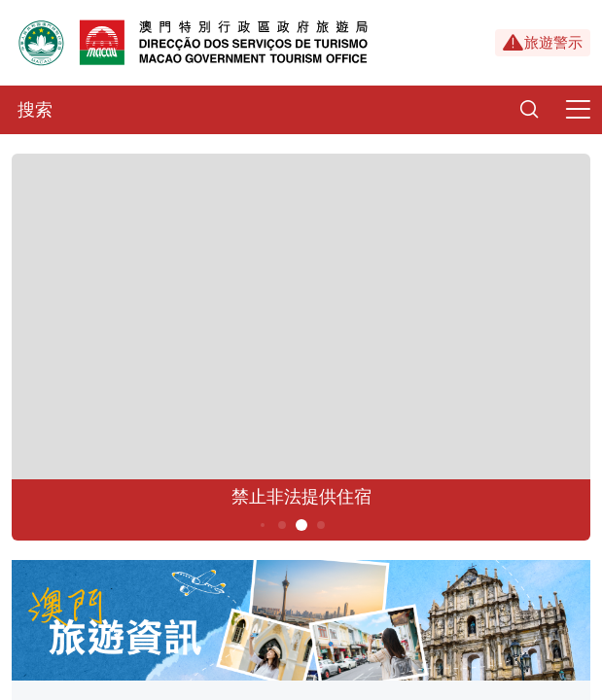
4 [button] (282, 525)
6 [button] (320, 525)
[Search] (529, 110)
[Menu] (578, 110)
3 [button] (262, 525)
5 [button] (301, 525)
